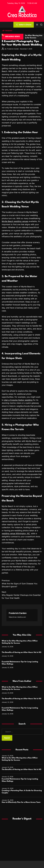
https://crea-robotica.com (17, 617)
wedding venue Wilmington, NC (16, 533)
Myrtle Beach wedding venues (15, 221)
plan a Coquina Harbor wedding (18, 400)
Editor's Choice (24, 25)
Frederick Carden (13, 49)
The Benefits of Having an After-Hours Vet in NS (22, 652)
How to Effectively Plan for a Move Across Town (21, 802)
